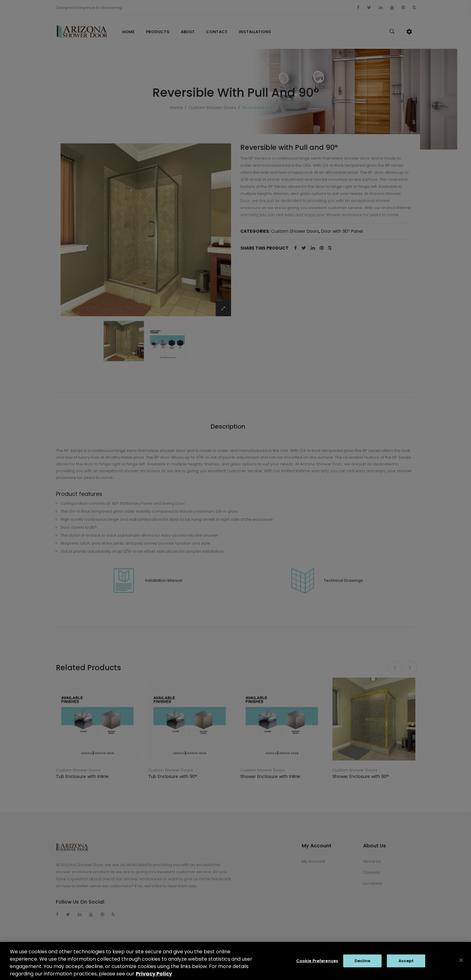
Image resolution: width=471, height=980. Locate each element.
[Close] (461, 964)
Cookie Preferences (317, 964)
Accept (406, 964)
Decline (363, 964)
